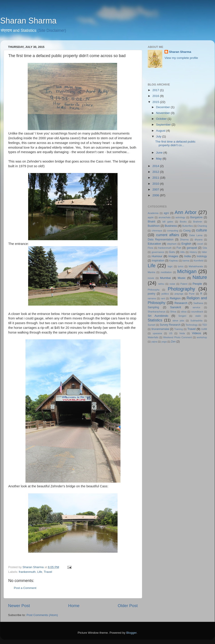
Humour (157, 256)
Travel (48, 572)
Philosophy (154, 290)
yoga (164, 342)
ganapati (192, 248)
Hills (182, 252)
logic (170, 266)
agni (166, 213)
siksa (184, 312)
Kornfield (199, 261)
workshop (202, 337)
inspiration (158, 261)
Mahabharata (196, 266)
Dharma (184, 240)
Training (178, 329)
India (187, 256)
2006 (156, 195)
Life (40, 572)
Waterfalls (153, 337)
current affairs (168, 235)
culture (201, 230)
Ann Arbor (185, 212)
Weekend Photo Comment (178, 337)
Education (154, 244)
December (163, 107)
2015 (156, 102)
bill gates (168, 222)
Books (183, 222)
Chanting (202, 226)
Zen (173, 342)
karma (186, 261)
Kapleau (174, 261)
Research (181, 303)
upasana (157, 333)
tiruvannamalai (160, 329)
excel (200, 244)
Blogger (131, 633)
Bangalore (196, 217)
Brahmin (198, 222)
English (186, 244)
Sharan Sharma (28, 21)
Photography (181, 289)
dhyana (199, 240)
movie (151, 278)
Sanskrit (176, 307)
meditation (166, 272)
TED (204, 325)
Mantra (152, 272)
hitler (204, 252)
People (197, 284)
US (171, 333)
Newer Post (19, 606)
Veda (182, 333)
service (196, 307)
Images (173, 256)
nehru (161, 284)
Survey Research (170, 325)
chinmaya (157, 231)
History (193, 252)
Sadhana (198, 303)
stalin (198, 316)
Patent (184, 284)
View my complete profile (181, 58)
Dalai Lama (196, 235)
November (163, 113)
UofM (204, 329)
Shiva (173, 312)
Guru (172, 252)
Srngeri (182, 316)
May (159, 159)
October (162, 119)
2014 (156, 166)
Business (171, 226)
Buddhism (154, 226)
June (160, 153)
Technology (192, 325)
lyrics (181, 266)
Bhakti (152, 222)
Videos (197, 333)
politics (165, 294)
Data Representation (161, 240)
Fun (179, 248)
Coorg (187, 231)
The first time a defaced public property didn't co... (175, 143)
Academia (153, 213)
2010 (156, 184)
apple (151, 217)
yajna (154, 342)
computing (173, 231)
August (161, 131)
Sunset (152, 325)
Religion (175, 298)
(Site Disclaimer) (52, 30)
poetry (152, 294)
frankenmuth (27, 572)
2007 (156, 189)
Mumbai (165, 278)
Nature (200, 277)
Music (182, 278)
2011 (156, 178)
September (164, 125)
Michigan (187, 271)
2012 (156, 172)
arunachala (165, 217)
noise (172, 284)
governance (158, 252)
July (159, 136)
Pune (192, 294)
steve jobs (178, 321)
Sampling (153, 307)
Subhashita (196, 321)
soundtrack (197, 312)
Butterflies (188, 226)
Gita (205, 248)
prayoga (179, 294)
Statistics (155, 320)
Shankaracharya (157, 312)
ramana (152, 298)
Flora (151, 248)
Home (74, 606)
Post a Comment (25, 588)
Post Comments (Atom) (42, 615)
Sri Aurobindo (158, 316)
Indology (202, 256)
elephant (172, 244)
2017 (156, 90)
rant (163, 298)
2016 (156, 96)
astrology (180, 217)
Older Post (128, 606)
